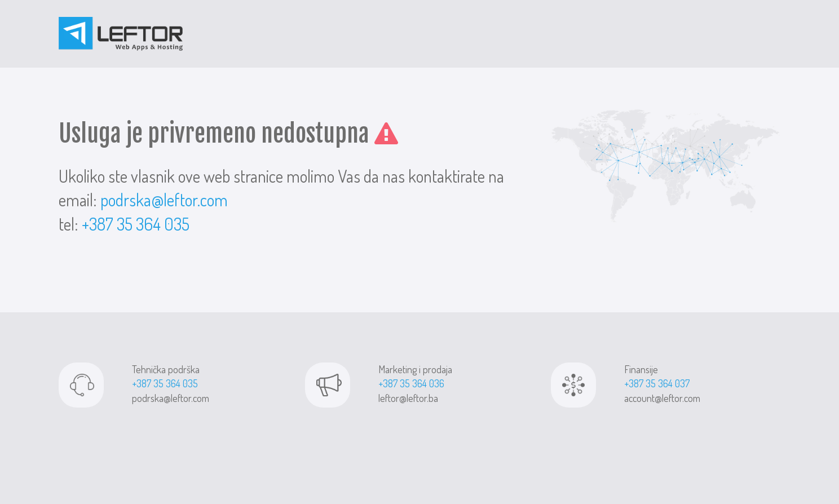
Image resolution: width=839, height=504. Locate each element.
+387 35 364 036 (411, 383)
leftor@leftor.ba (408, 398)
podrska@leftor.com (164, 200)
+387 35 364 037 (657, 383)
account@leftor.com (662, 398)
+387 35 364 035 (136, 224)
